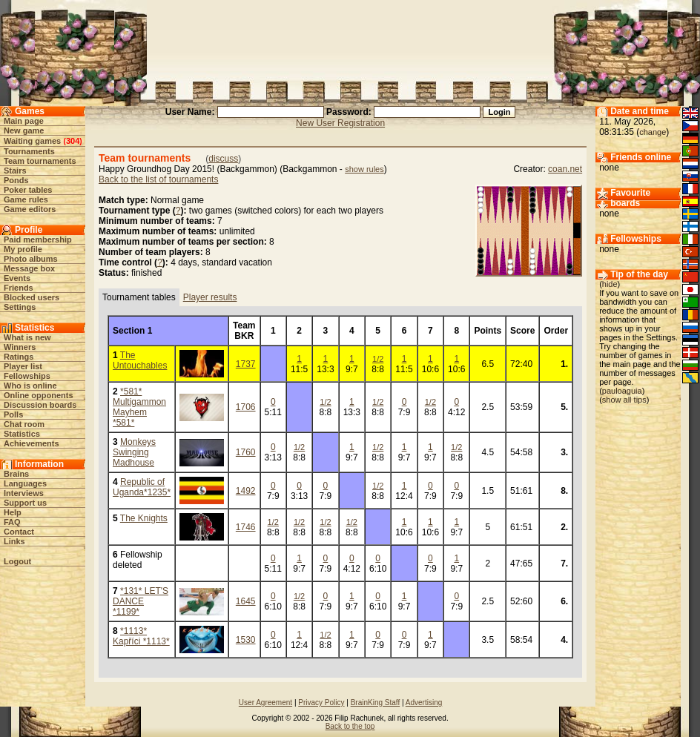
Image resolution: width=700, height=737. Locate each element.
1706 (246, 407)
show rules (364, 169)
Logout (17, 561)
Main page (24, 121)
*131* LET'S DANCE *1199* (141, 601)
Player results (210, 297)
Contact (19, 532)
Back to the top (350, 726)
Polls (13, 414)
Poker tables (28, 190)
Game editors (30, 209)
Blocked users (32, 297)
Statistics (22, 434)
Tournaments (29, 151)
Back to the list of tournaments (158, 179)
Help (13, 512)
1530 (246, 640)
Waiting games (32, 141)
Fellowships (27, 376)
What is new (27, 337)
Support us (25, 503)
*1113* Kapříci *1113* (141, 636)
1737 (246, 364)
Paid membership (38, 239)
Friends (19, 288)
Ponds (16, 180)
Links (14, 541)
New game (24, 130)
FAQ (12, 522)
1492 (246, 491)
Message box (29, 268)
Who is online (30, 386)
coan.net (565, 169)
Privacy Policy (321, 703)
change (653, 132)
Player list (23, 366)
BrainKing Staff (376, 703)
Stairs (15, 171)
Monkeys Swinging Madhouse (134, 452)
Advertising (424, 703)
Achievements (32, 443)
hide (610, 284)
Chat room (24, 424)
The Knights (144, 518)
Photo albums (31, 259)
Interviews (24, 493)
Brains (16, 474)
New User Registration (340, 123)
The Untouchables (140, 360)
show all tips (624, 400)
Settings (20, 307)
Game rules (26, 199)
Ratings (19, 357)
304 (73, 141)
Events (17, 278)
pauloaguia (622, 391)
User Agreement (265, 703)
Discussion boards (40, 405)
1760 (246, 452)
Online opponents (39, 395)
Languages (25, 483)
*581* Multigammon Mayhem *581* (139, 407)
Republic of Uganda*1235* (142, 487)
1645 (246, 601)
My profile (23, 249)
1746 (246, 527)
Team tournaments (40, 161)
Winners (20, 347)
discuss (223, 159)
